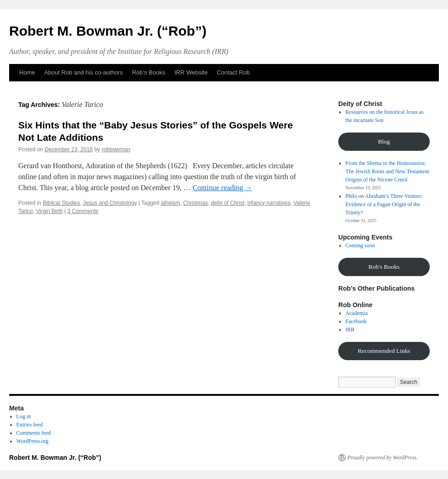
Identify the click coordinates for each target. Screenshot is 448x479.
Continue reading (222, 188)
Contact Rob (233, 72)
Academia (357, 313)
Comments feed (34, 433)
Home (27, 72)
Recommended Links (384, 351)
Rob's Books (384, 267)
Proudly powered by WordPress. (383, 458)
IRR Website (191, 72)
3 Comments (83, 211)
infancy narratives (269, 203)
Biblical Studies (61, 203)
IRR (350, 330)
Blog (384, 141)
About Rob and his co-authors (84, 72)
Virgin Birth (49, 211)
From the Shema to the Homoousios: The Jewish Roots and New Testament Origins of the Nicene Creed (387, 171)
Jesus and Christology (110, 203)
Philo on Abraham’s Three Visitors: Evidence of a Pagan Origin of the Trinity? (384, 204)
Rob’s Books (149, 72)
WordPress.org (32, 441)
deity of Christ (227, 203)
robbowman (116, 149)
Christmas (196, 203)
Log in (24, 416)
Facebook (356, 321)
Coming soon (360, 245)
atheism (171, 203)
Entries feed (30, 425)
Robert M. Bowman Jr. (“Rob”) (108, 31)
